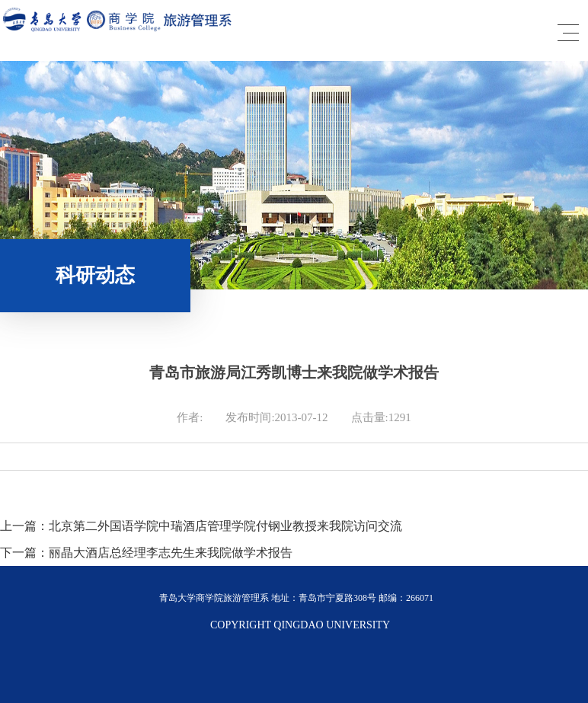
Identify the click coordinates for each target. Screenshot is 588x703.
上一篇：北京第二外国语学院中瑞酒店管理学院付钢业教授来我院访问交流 (201, 526)
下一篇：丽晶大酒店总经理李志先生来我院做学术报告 (146, 553)
